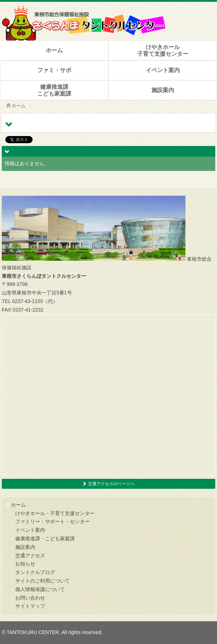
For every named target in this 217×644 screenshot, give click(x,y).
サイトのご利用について (43, 581)
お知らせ (25, 564)
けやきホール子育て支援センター (163, 50)
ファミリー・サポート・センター (52, 521)
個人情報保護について (40, 589)
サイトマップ (30, 606)
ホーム (54, 50)
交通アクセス (30, 556)
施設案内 (163, 90)
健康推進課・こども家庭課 (45, 539)
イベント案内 (163, 70)
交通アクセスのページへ (108, 484)
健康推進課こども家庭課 (54, 90)
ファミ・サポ (54, 70)
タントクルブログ (35, 572)
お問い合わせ (30, 598)
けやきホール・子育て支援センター (55, 513)
